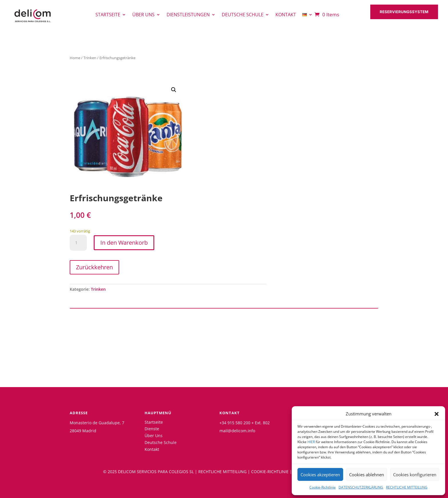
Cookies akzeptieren (320, 475)
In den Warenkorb (124, 243)
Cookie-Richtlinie (323, 487)
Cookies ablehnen (367, 475)
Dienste (152, 429)
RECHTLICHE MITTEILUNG (407, 487)
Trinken (90, 58)
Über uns (143, 15)
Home (75, 58)
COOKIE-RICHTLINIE (270, 472)
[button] (437, 414)
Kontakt (286, 15)
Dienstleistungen (188, 15)
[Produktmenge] (78, 243)
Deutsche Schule (243, 15)
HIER (311, 442)
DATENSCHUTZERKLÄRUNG (361, 487)
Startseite (108, 15)
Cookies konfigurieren (415, 475)
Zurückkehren (94, 267)
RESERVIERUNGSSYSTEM (406, 12)
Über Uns (154, 436)
